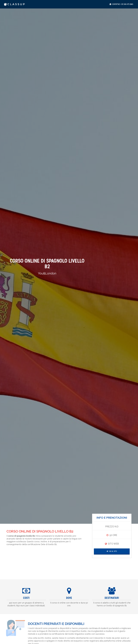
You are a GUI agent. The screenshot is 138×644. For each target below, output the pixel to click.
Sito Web (113, 544)
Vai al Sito (112, 551)
